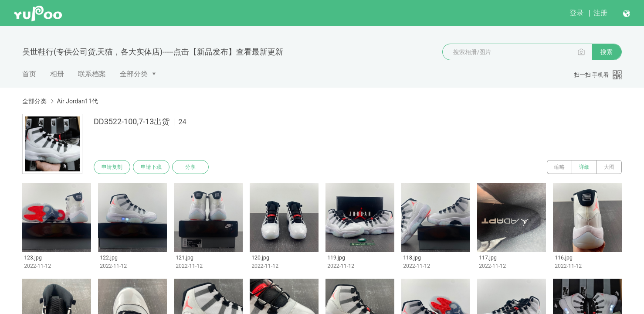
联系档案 (92, 74)
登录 (576, 13)
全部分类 (134, 74)
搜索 (607, 52)
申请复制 (112, 167)
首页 (29, 74)
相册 (57, 74)
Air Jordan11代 (77, 101)
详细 (584, 167)
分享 (190, 167)
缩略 (559, 167)
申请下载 (151, 167)
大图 (609, 167)
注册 (600, 13)
